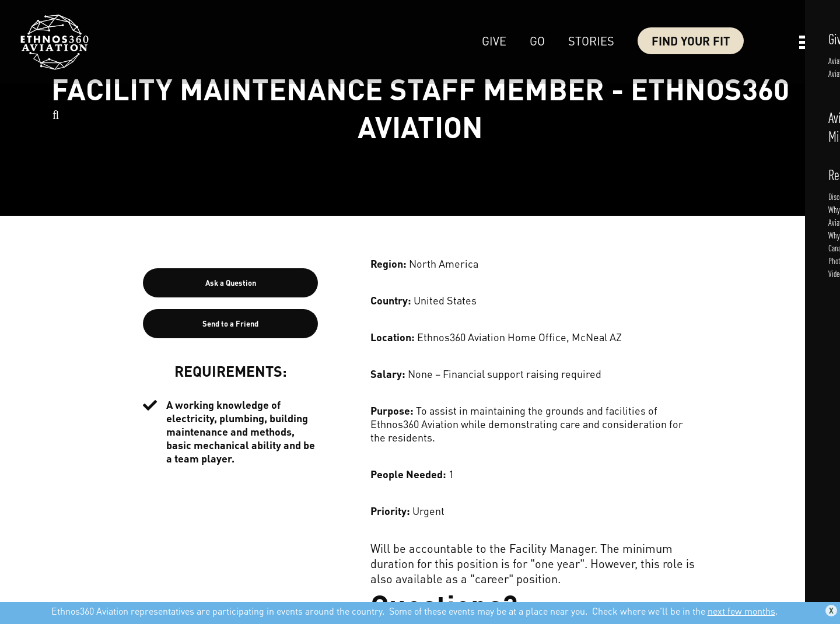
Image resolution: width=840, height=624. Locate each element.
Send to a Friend (230, 323)
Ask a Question (231, 283)
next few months (741, 611)
